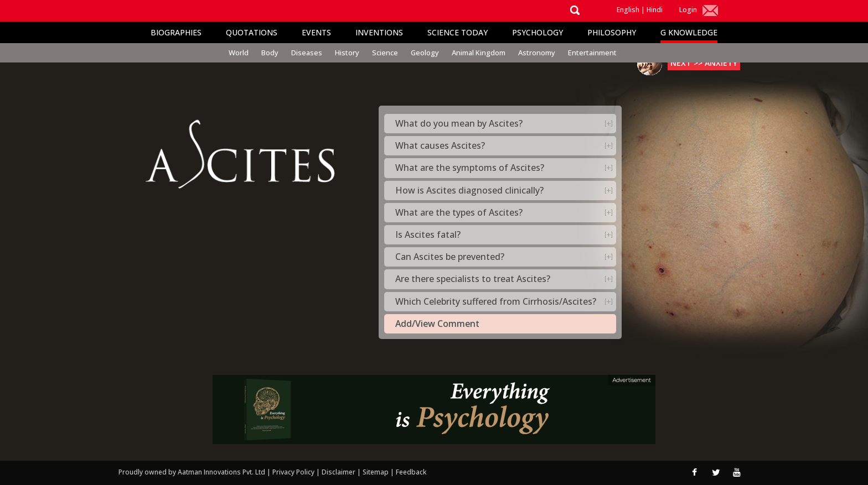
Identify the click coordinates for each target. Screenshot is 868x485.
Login (688, 10)
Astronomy (537, 53)
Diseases (307, 53)
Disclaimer (339, 472)
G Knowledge (689, 32)
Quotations (252, 32)
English (628, 10)
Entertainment (592, 53)
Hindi (655, 10)
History (347, 53)
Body (270, 53)
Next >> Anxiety (704, 63)
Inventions (379, 32)
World (239, 53)
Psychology (538, 32)
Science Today (458, 32)
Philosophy (612, 32)
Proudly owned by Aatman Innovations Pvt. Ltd (192, 472)
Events (316, 32)
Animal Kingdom (479, 53)
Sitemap (376, 472)
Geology (425, 53)
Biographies (176, 32)
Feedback (411, 472)
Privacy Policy (294, 472)
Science (385, 53)
